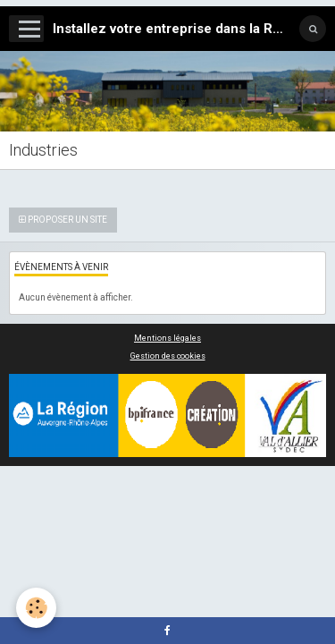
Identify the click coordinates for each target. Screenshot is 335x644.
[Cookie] (36, 608)
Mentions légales (167, 338)
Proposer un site (63, 220)
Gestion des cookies (168, 356)
